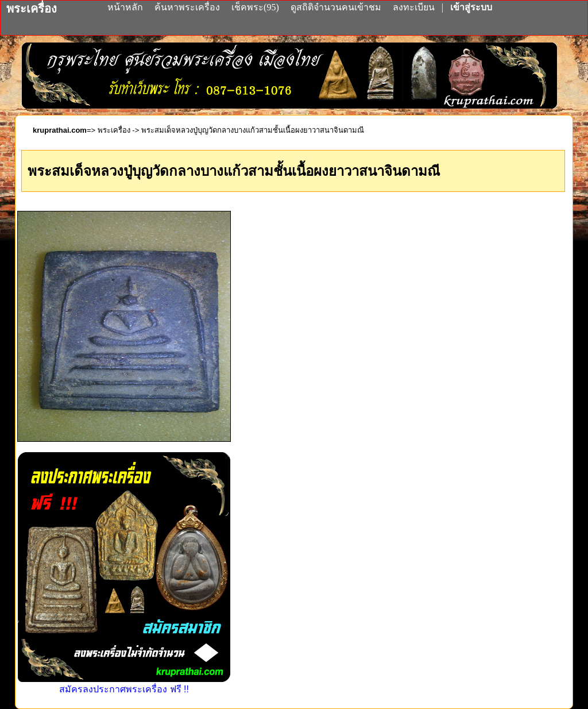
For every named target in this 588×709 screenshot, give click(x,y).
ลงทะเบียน (415, 7)
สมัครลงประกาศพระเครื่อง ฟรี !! (124, 684)
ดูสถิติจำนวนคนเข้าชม (336, 7)
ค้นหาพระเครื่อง (188, 7)
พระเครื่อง (114, 130)
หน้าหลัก (126, 7)
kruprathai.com (60, 130)
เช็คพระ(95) (255, 7)
